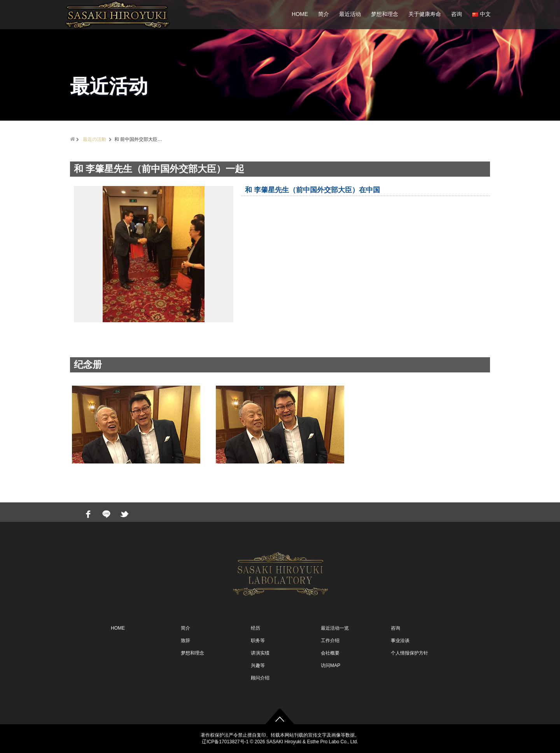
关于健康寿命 (425, 14)
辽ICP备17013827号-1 (225, 742)
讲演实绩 (260, 653)
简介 (324, 14)
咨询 (457, 14)
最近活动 (350, 14)
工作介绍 (330, 641)
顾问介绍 (260, 678)
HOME (300, 14)
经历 (255, 628)
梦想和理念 (385, 14)
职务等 (258, 641)
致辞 (185, 641)
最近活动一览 (335, 628)
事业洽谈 (400, 641)
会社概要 (330, 653)
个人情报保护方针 (409, 653)
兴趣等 (258, 665)
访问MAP (331, 665)
